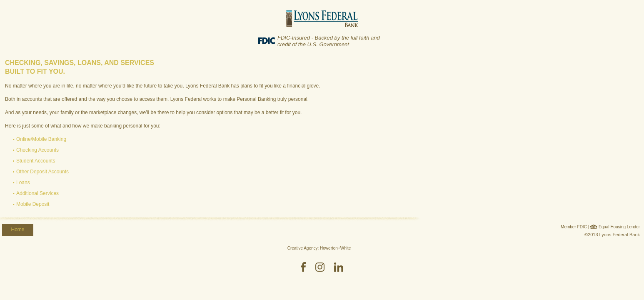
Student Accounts (36, 161)
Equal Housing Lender (619, 227)
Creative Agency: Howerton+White (319, 248)
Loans (23, 182)
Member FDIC (574, 227)
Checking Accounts (37, 150)
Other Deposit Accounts (42, 172)
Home (17, 230)
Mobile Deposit (33, 204)
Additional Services (37, 193)
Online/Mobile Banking (41, 139)
